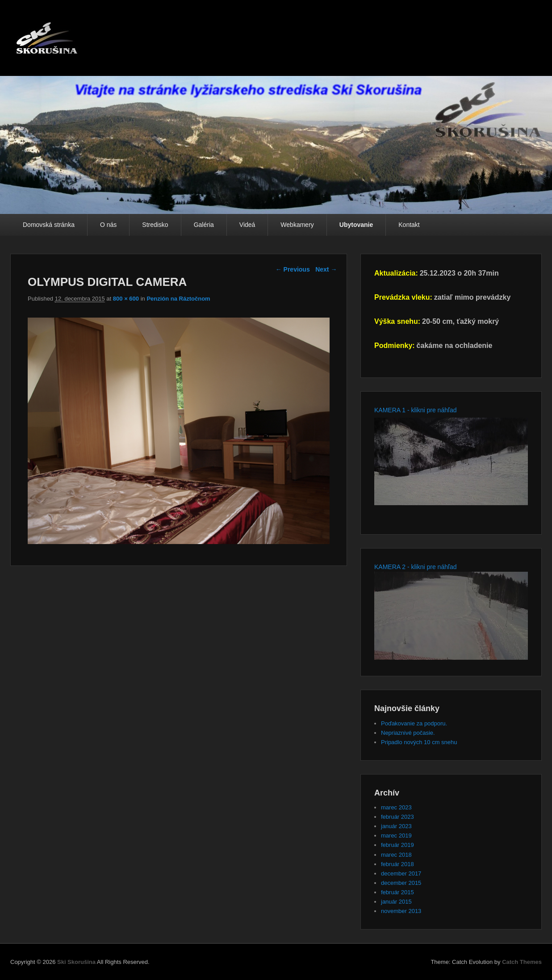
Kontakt (409, 225)
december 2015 (401, 883)
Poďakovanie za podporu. (414, 723)
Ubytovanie (356, 225)
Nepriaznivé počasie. (408, 733)
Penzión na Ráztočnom (178, 299)
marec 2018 (396, 855)
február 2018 (397, 864)
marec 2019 (396, 836)
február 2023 (397, 817)
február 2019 (397, 845)
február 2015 (397, 892)
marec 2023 (396, 807)
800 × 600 (126, 299)
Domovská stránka (49, 225)
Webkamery (297, 225)
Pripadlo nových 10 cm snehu (419, 742)
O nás (108, 225)
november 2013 (401, 911)
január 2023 (396, 826)
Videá (247, 225)
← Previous (293, 269)
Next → (326, 269)
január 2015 (396, 902)
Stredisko (155, 225)
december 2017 (401, 873)
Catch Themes (522, 962)
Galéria (204, 225)
